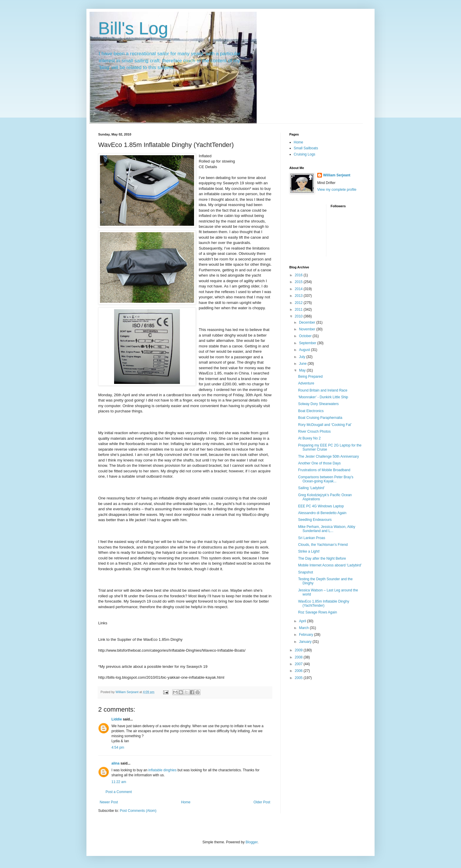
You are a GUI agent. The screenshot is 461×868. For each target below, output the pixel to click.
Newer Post (109, 802)
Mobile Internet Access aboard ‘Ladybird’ (330, 565)
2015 (299, 282)
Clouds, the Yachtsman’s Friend (323, 545)
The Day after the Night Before (322, 558)
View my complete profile (337, 190)
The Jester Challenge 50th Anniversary (329, 456)
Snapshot (306, 572)
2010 (299, 316)
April (303, 621)
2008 (299, 657)
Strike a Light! (309, 551)
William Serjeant (337, 175)
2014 (299, 289)
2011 (299, 310)
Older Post (262, 802)
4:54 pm (118, 747)
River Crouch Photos (314, 432)
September (308, 343)
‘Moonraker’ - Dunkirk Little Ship (323, 397)
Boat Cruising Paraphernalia (320, 418)
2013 (299, 296)
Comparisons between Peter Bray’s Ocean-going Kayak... (326, 479)
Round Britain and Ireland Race (323, 390)
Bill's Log (133, 28)
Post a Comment (119, 792)
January (306, 642)
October (306, 336)
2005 (299, 678)
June (303, 364)
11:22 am (119, 782)
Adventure (306, 383)
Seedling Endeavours (315, 520)
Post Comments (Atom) (138, 811)
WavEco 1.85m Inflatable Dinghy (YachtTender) (324, 603)
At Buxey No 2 (309, 438)
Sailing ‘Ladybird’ (311, 488)
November (308, 329)
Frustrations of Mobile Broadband (324, 470)
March (304, 628)
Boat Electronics (311, 411)
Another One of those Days (319, 463)
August (305, 350)
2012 (299, 303)
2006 (299, 671)
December (308, 322)
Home (186, 802)
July (303, 357)
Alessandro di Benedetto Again (322, 513)
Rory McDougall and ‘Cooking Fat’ (325, 425)
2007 (299, 664)
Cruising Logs (304, 154)
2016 (299, 275)
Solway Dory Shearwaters (318, 404)
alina (115, 763)
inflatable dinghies (163, 770)
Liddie (117, 719)
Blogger (252, 842)
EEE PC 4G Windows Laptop (321, 506)
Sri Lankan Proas (312, 538)
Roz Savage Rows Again (318, 612)
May (303, 370)
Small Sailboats (306, 148)
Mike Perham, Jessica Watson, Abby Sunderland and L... (327, 529)
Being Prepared (310, 377)
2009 (299, 650)
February (307, 635)
